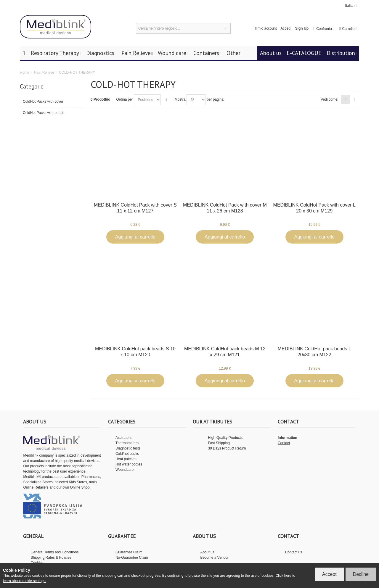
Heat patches (126, 459)
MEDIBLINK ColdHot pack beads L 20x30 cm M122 (314, 352)
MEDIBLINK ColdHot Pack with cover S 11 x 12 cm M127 (135, 208)
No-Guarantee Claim (132, 558)
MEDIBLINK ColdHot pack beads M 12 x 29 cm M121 (225, 352)
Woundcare (125, 470)
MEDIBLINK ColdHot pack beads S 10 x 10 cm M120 (135, 352)
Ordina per (125, 99)
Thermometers (127, 443)
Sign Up (302, 28)
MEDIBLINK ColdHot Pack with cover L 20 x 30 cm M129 (314, 208)
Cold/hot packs (127, 454)
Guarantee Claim (129, 552)
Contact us (294, 552)
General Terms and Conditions (54, 552)
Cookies (37, 563)
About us (207, 552)
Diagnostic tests (128, 448)
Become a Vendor (214, 558)
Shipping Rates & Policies (51, 558)
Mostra (180, 99)
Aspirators (123, 438)
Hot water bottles (129, 464)
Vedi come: (329, 99)
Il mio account (266, 28)
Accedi (286, 28)
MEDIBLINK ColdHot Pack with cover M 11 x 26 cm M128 (225, 208)
